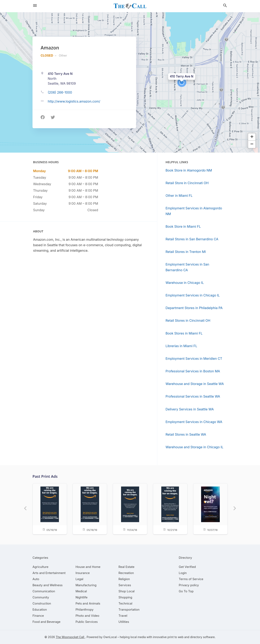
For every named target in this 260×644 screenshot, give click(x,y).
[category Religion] (124, 579)
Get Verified (187, 567)
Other (63, 55)
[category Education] (40, 610)
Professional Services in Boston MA (193, 371)
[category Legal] (79, 579)
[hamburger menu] (35, 5)
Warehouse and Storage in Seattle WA (195, 384)
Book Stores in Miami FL (184, 333)
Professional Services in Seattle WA (193, 396)
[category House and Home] (88, 567)
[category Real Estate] (126, 567)
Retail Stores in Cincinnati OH (188, 320)
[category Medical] (81, 591)
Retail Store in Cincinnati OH (187, 183)
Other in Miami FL (179, 196)
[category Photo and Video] (87, 616)
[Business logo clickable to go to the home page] (130, 6)
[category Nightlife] (82, 597)
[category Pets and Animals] (88, 603)
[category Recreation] (126, 573)
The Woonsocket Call (70, 637)
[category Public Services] (87, 622)
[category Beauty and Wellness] (48, 585)
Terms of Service (191, 579)
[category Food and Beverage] (47, 622)
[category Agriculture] (40, 567)
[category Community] (41, 597)
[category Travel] (123, 616)
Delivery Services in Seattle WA (190, 409)
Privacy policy (189, 585)
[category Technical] (125, 603)
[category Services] (125, 585)
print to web (175, 637)
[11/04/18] (130, 509)
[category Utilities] (124, 622)
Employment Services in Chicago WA (194, 422)
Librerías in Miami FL (181, 346)
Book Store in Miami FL (183, 226)
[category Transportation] (129, 610)
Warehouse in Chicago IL (185, 283)
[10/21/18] (170, 509)
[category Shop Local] (126, 591)
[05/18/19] (90, 509)
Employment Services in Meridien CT (194, 359)
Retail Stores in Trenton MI (186, 252)
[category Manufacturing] (86, 585)
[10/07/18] (210, 509)
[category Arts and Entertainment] (49, 573)
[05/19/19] (50, 509)
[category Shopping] (125, 597)
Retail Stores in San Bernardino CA (192, 239)
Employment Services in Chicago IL (193, 295)
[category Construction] (42, 603)
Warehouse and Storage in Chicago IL (194, 447)
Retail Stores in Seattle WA (186, 434)
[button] (182, 82)
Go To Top (186, 591)
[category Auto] (36, 579)
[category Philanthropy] (85, 610)
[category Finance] (38, 616)
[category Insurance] (83, 573)
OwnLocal (110, 637)
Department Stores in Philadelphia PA (194, 308)
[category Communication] (44, 591)
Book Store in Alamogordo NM (189, 170)
